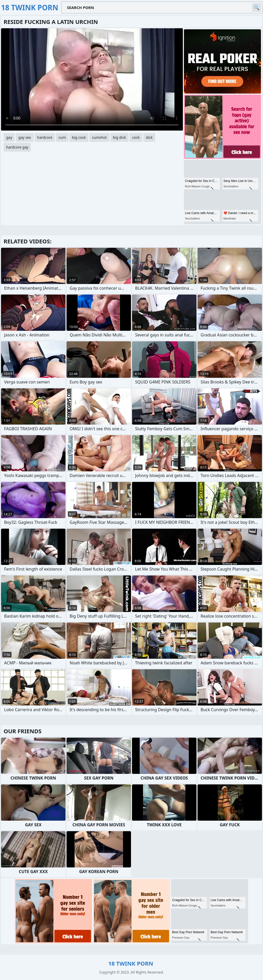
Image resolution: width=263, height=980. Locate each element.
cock (136, 137)
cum (62, 137)
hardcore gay (17, 147)
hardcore (45, 137)
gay (9, 137)
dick (149, 137)
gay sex (25, 137)
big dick (120, 137)
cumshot (99, 137)
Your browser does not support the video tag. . (92, 79)
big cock (79, 137)
